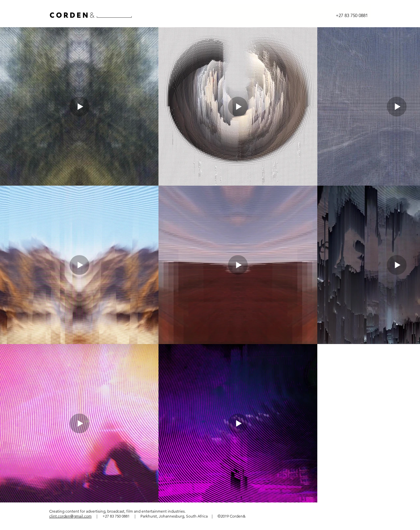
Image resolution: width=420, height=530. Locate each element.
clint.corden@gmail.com (70, 516)
